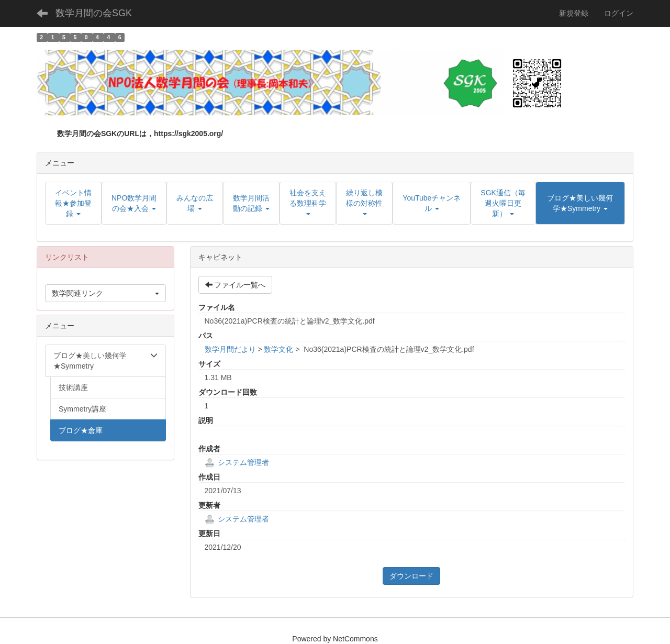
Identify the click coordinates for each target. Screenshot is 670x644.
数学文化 (278, 349)
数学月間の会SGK (94, 13)
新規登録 (574, 13)
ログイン (619, 13)
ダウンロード (411, 576)
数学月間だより (230, 349)
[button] (580, 203)
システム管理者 (237, 462)
